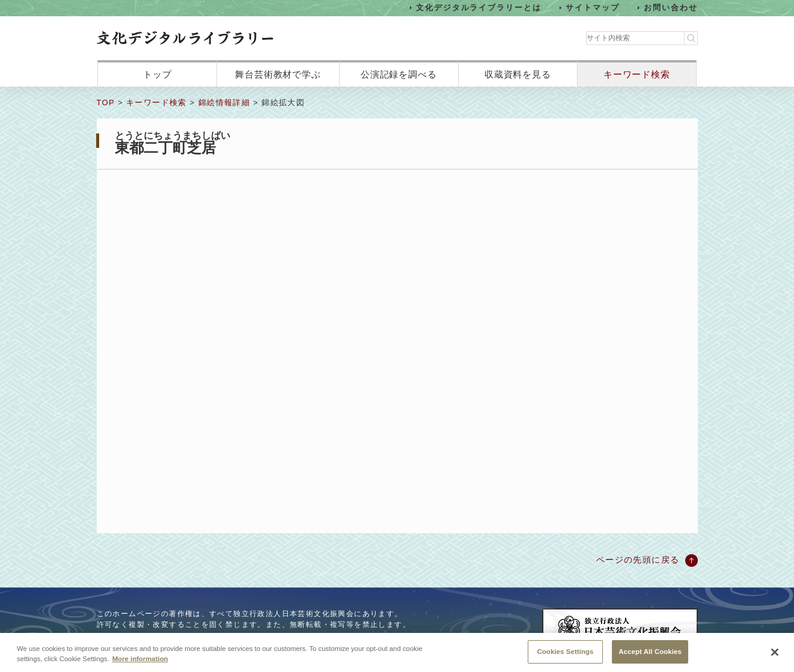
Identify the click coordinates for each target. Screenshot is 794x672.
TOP (106, 102)
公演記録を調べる (399, 74)
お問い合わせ (671, 8)
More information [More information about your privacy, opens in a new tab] (140, 660)
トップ (157, 74)
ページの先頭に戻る (638, 560)
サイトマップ (593, 8)
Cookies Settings (565, 653)
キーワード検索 (637, 74)
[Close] (775, 654)
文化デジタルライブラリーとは (479, 8)
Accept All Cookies (650, 653)
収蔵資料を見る (518, 74)
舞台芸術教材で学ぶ (278, 74)
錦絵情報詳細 (224, 102)
